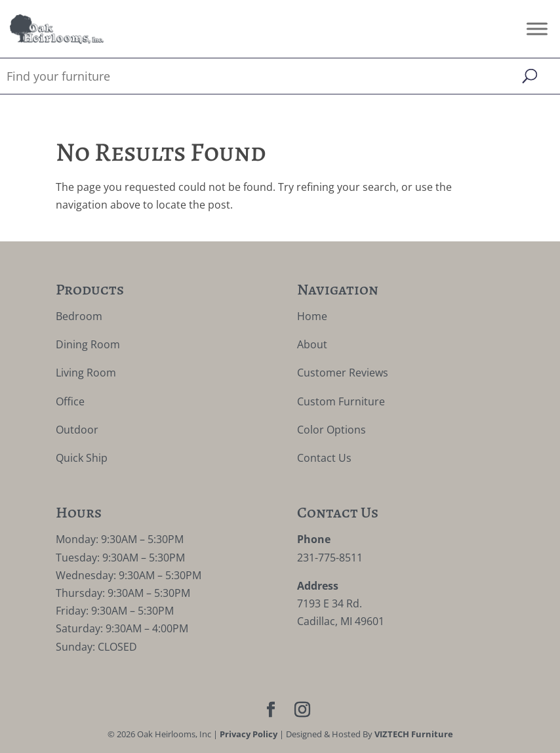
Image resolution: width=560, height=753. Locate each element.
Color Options (331, 430)
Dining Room (88, 344)
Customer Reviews (343, 373)
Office (70, 401)
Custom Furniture (341, 401)
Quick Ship (82, 458)
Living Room (86, 373)
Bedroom (79, 316)
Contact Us (324, 458)
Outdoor (77, 430)
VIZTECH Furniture (414, 734)
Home (312, 316)
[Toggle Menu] (537, 29)
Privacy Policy (249, 734)
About (312, 344)
